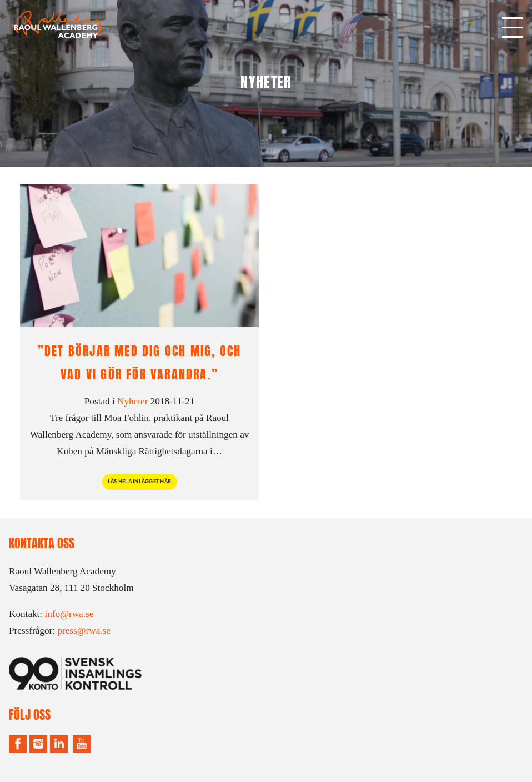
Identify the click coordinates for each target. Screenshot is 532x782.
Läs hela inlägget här (139, 482)
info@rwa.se (69, 614)
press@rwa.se (84, 631)
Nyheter (132, 401)
